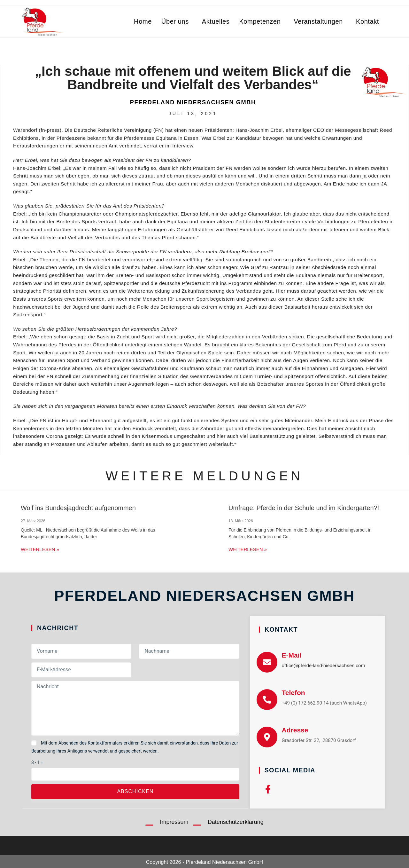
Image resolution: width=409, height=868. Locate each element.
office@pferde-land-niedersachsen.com (324, 666)
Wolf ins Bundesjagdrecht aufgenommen (78, 508)
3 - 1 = (37, 762)
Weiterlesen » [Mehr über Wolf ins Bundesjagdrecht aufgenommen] (40, 549)
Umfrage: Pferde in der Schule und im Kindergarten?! (304, 508)
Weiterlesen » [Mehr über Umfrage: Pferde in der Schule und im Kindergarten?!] (248, 549)
